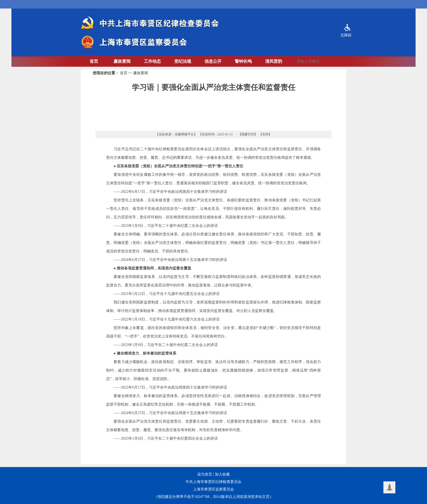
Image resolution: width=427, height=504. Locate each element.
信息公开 (213, 61)
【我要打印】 (248, 134)
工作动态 (152, 61)
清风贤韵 (274, 61)
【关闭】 (265, 134)
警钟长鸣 (243, 61)
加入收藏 (222, 474)
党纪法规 (183, 61)
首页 (94, 61)
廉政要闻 (122, 61)
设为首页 (205, 474)
